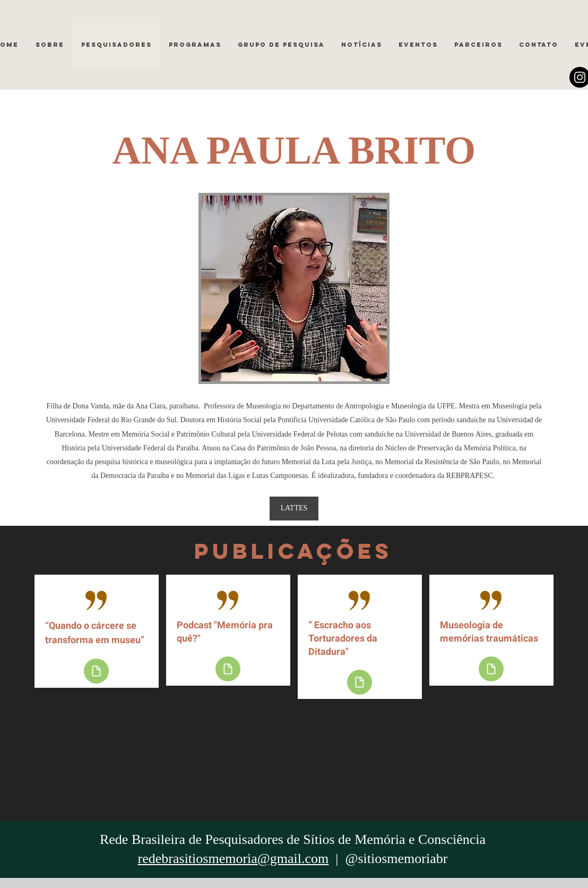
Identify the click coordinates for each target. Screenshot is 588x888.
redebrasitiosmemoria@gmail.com (234, 859)
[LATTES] (294, 509)
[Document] (96, 671)
